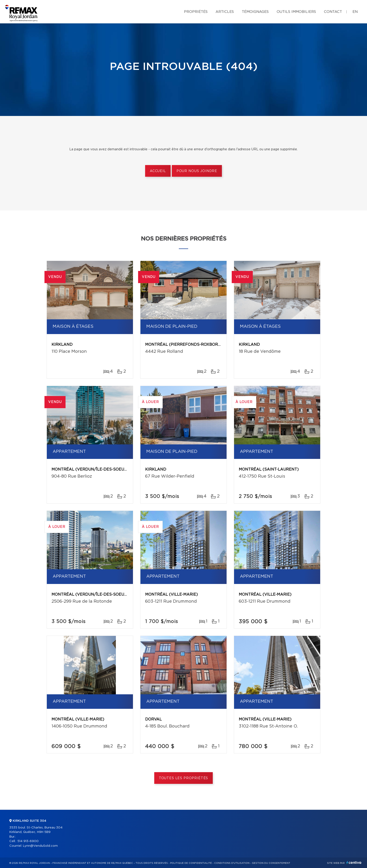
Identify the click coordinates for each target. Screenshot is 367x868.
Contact (333, 12)
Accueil (158, 171)
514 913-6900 (28, 841)
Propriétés (196, 12)
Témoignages (255, 12)
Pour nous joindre (197, 171)
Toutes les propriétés (184, 778)
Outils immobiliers (296, 12)
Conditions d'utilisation (232, 863)
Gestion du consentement (271, 863)
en (355, 12)
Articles (225, 12)
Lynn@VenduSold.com (40, 846)
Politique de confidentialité (191, 863)
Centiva (354, 863)
